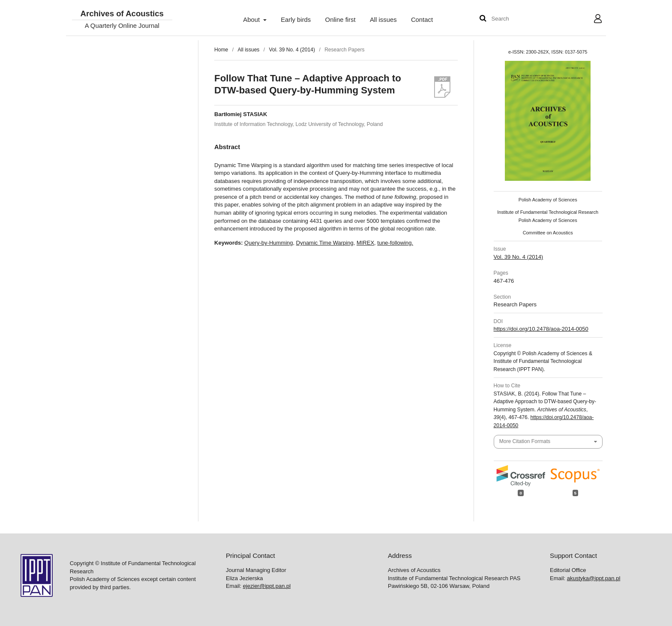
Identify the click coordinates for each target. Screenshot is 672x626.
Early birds (296, 20)
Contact (422, 20)
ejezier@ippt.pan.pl (267, 586)
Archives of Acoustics (122, 14)
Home (221, 50)
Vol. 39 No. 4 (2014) (292, 50)
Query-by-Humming (268, 243)
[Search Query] (517, 19)
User (591, 20)
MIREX (365, 243)
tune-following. (395, 243)
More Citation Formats (525, 441)
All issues (383, 20)
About (252, 20)
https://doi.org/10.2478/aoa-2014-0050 (541, 329)
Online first (340, 20)
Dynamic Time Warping (325, 243)
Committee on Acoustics (548, 233)
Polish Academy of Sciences (548, 200)
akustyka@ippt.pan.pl (594, 578)
